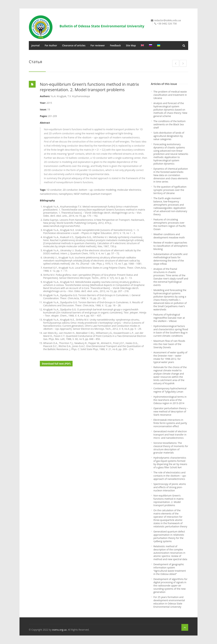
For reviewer (98, 45)
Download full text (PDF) (56, 364)
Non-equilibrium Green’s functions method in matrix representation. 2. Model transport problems (89, 87)
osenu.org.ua (59, 630)
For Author (51, 45)
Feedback (115, 45)
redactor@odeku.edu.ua (167, 20)
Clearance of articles (74, 45)
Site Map (131, 45)
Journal (36, 45)
